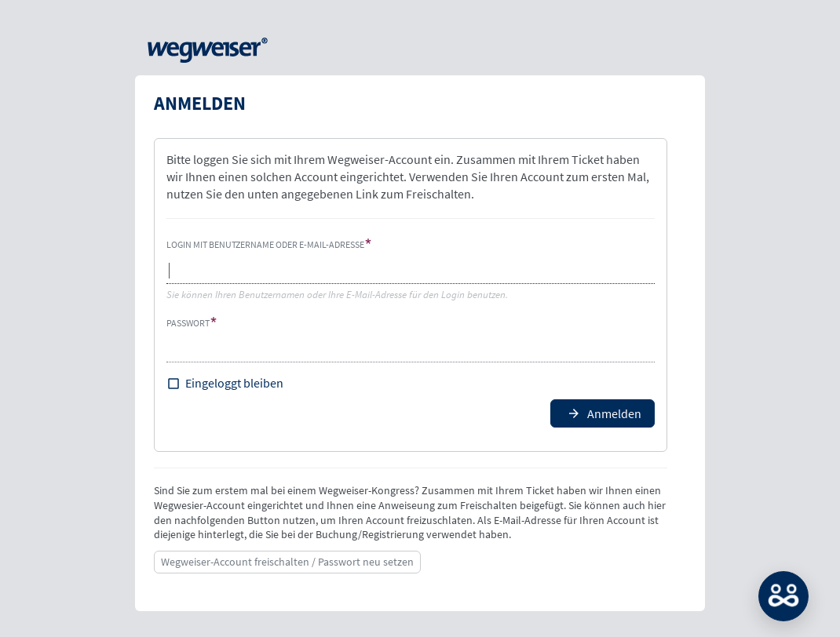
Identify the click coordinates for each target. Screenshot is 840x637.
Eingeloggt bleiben (234, 383)
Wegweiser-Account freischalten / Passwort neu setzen (287, 562)
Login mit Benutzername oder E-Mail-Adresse (265, 244)
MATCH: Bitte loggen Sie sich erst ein (783, 596)
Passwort (188, 323)
